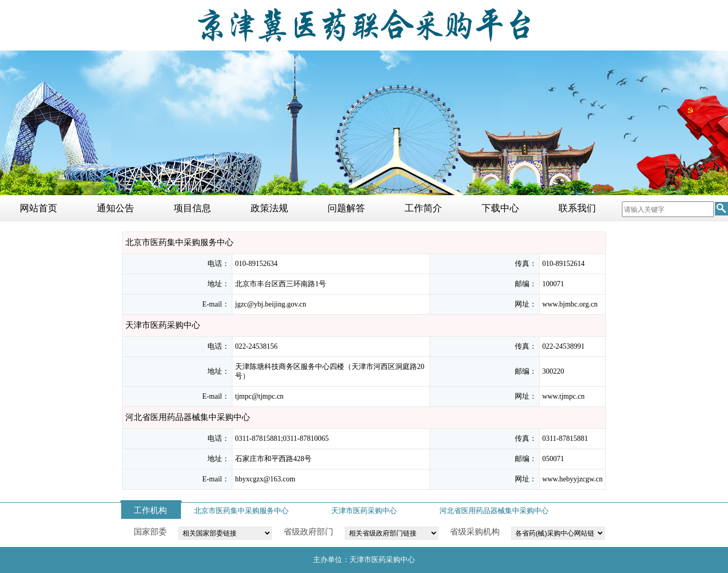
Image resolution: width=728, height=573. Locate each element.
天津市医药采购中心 (364, 511)
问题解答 (346, 208)
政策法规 (269, 208)
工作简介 (423, 208)
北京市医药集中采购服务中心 (241, 511)
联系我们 (577, 208)
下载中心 (500, 208)
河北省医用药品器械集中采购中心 (494, 511)
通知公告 (115, 208)
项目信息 (192, 208)
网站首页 (38, 208)
